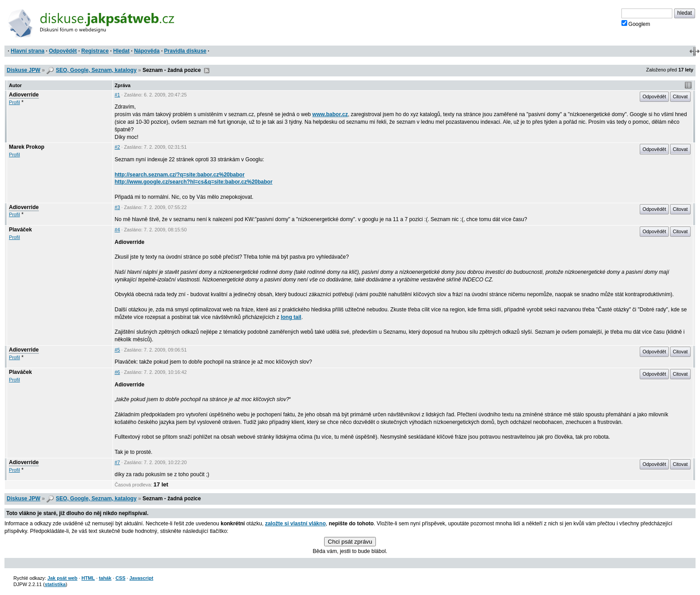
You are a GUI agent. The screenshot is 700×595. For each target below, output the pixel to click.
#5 (117, 350)
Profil (15, 102)
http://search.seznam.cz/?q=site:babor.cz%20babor (180, 175)
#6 (117, 372)
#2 (117, 147)
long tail (291, 317)
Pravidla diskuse (185, 51)
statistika (55, 584)
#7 (117, 462)
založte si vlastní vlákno (296, 524)
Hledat (121, 51)
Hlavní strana (27, 51)
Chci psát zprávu (350, 542)
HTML (88, 578)
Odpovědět (63, 51)
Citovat (680, 96)
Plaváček (20, 230)
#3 (117, 207)
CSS (121, 578)
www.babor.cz (330, 114)
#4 (117, 230)
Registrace (95, 51)
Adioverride (24, 95)
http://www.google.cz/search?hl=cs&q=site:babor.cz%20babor (194, 182)
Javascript (141, 578)
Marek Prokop (27, 147)
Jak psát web (62, 578)
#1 (117, 95)
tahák (105, 578)
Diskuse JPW (23, 70)
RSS (207, 71)
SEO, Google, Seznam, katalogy (96, 70)
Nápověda (147, 51)
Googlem (636, 24)
